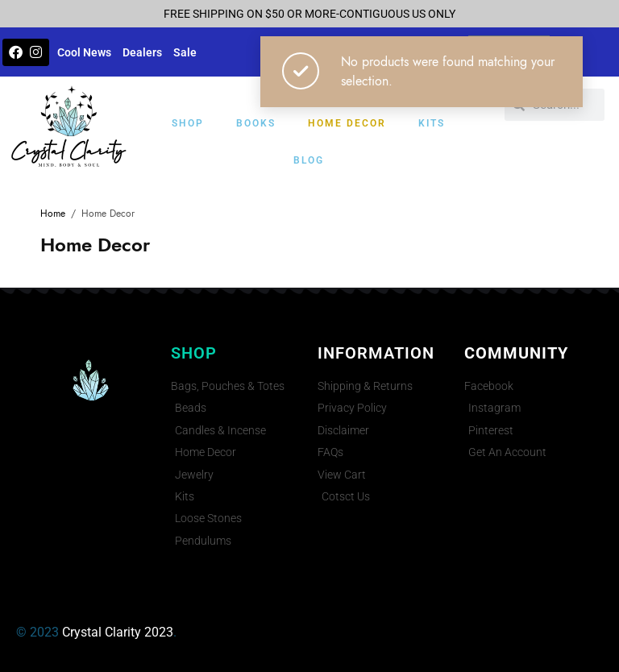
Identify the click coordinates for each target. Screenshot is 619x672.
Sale (185, 52)
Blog (309, 160)
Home (53, 214)
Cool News (84, 52)
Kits (432, 123)
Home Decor (347, 123)
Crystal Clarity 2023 (118, 632)
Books (256, 123)
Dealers (142, 52)
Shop (188, 123)
